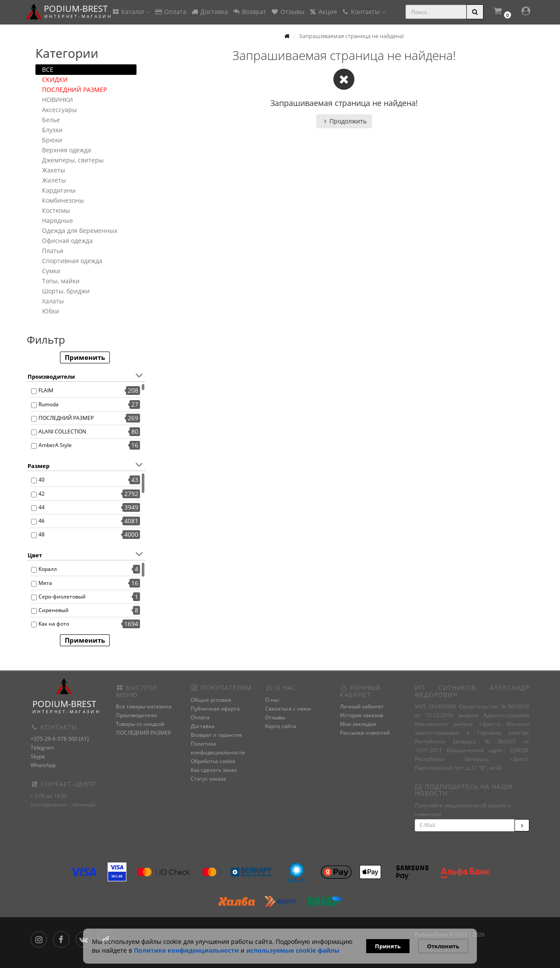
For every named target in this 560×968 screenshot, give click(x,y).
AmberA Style (55, 445)
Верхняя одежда (66, 150)
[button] (502, 12)
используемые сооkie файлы (293, 950)
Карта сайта (281, 726)
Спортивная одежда (72, 261)
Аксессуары (59, 110)
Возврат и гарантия (216, 735)
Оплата (170, 12)
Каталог (131, 12)
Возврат (249, 12)
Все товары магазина (144, 706)
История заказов (362, 715)
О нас (272, 700)
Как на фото (54, 624)
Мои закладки (358, 724)
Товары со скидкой (140, 724)
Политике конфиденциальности (186, 950)
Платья (53, 251)
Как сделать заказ (214, 770)
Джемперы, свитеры (73, 160)
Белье (51, 120)
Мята (45, 583)
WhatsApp (43, 765)
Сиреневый (54, 610)
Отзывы (288, 12)
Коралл (48, 569)
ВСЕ (48, 69)
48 (42, 534)
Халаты (53, 301)
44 (42, 507)
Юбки (51, 311)
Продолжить (344, 121)
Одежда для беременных (80, 231)
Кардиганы (59, 190)
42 (42, 494)
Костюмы (56, 210)
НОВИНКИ (58, 100)
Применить (85, 357)
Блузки (52, 130)
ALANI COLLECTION (62, 431)
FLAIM (46, 390)
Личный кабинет (362, 706)
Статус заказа (208, 779)
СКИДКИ (55, 79)
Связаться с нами (288, 709)
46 (42, 521)
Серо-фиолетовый (62, 597)
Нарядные (58, 220)
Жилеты (54, 180)
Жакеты (54, 170)
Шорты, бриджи (66, 291)
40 (42, 480)
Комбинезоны (63, 200)
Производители (136, 715)
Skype (38, 756)
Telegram (42, 748)
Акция (323, 12)
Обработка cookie (213, 761)
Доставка (209, 12)
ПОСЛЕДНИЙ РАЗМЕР (74, 90)
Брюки (52, 140)
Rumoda (49, 404)
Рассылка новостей (365, 733)
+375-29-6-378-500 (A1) (60, 739)
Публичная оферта (215, 709)
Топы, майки (61, 281)
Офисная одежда (67, 241)
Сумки (51, 271)
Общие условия (211, 700)
